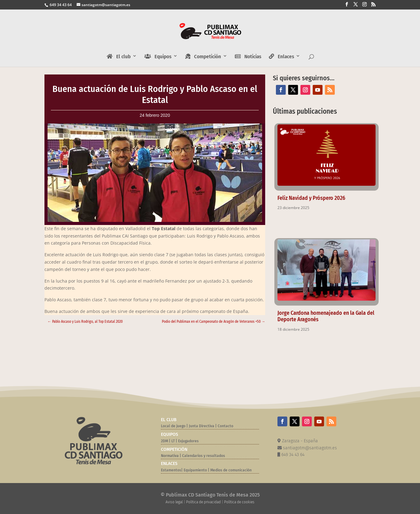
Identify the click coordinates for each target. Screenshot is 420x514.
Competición (203, 57)
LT (173, 441)
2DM (164, 441)
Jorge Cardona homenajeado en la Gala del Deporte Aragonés (326, 316)
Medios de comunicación (231, 470)
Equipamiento (195, 470)
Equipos (158, 57)
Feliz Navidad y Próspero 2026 (311, 198)
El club (119, 57)
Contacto (225, 426)
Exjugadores (188, 441)
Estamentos (171, 470)
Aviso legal (174, 502)
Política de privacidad (203, 502)
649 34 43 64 (60, 5)
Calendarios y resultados (204, 456)
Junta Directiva (201, 426)
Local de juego (173, 426)
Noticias (248, 57)
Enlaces (281, 57)
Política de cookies (239, 502)
